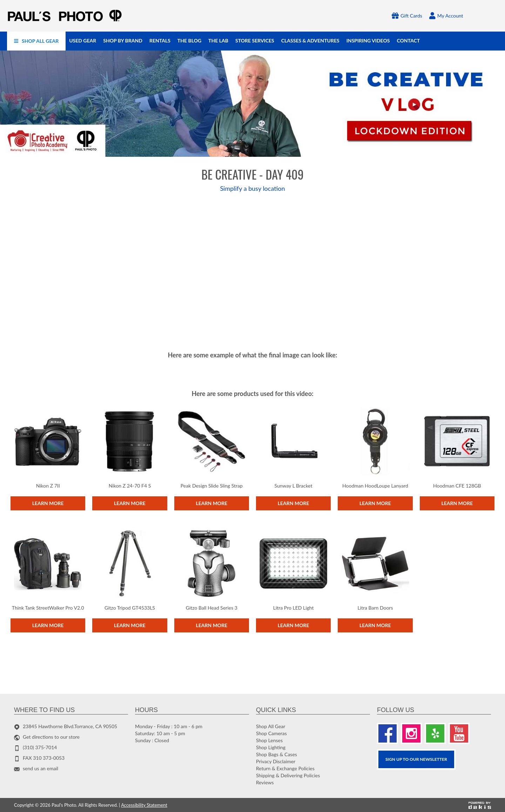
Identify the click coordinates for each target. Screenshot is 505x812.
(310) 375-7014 (40, 747)
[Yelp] (435, 733)
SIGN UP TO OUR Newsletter (416, 759)
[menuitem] (36, 41)
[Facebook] (388, 733)
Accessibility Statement (144, 805)
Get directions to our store (51, 737)
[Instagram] (411, 733)
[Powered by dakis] (480, 805)
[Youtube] (459, 733)
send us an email (41, 768)
